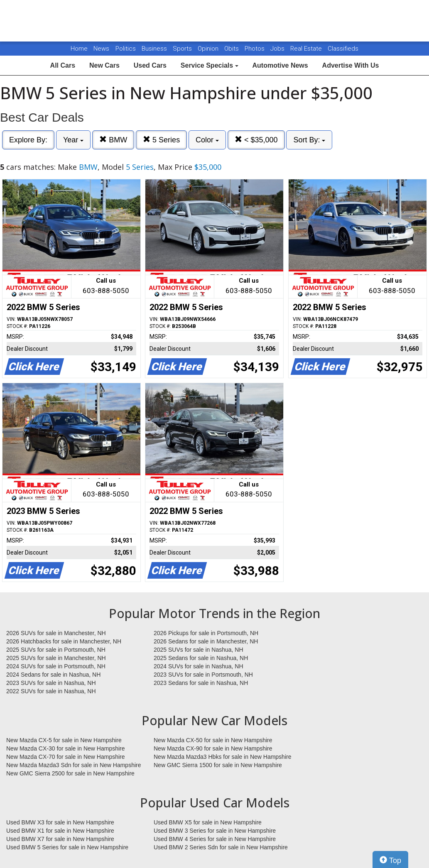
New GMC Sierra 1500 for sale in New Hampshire (218, 765)
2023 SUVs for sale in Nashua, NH (51, 683)
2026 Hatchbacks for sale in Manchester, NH (64, 641)
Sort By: (309, 140)
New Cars (104, 65)
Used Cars (150, 65)
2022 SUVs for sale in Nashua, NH (51, 691)
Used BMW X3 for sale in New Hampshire (60, 822)
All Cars (63, 65)
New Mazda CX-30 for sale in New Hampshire (66, 748)
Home (79, 49)
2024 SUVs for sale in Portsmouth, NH (56, 666)
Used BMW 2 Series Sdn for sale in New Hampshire (221, 847)
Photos (255, 49)
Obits (232, 49)
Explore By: (28, 140)
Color (207, 140)
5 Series (161, 140)
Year (73, 140)
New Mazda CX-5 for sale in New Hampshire (64, 740)
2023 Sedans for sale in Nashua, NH (201, 683)
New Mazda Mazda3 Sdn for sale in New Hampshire (74, 765)
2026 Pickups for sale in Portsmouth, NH (206, 633)
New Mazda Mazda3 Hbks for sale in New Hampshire (222, 757)
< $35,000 (256, 140)
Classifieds (343, 49)
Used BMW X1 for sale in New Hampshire (60, 831)
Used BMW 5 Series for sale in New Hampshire (67, 847)
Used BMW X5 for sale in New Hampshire (208, 822)
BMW (113, 140)
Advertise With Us (351, 65)
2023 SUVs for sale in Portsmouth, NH (203, 675)
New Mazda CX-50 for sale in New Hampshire (213, 740)
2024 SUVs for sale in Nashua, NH (199, 666)
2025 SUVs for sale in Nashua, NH (199, 650)
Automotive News (280, 65)
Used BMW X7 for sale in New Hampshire (60, 839)
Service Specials (210, 65)
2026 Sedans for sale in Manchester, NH (206, 641)
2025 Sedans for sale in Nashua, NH (201, 658)
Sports (183, 49)
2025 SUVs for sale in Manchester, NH (56, 658)
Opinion (209, 49)
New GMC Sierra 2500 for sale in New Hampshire (70, 773)
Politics (126, 49)
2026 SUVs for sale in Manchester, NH (56, 633)
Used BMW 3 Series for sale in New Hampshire (215, 831)
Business (155, 49)
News (101, 49)
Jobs (278, 49)
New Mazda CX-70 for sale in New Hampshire (66, 757)
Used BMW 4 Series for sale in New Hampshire (215, 839)
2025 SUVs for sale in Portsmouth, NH (56, 650)
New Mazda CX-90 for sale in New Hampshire (213, 748)
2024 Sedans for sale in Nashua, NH (53, 675)
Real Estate (307, 49)
